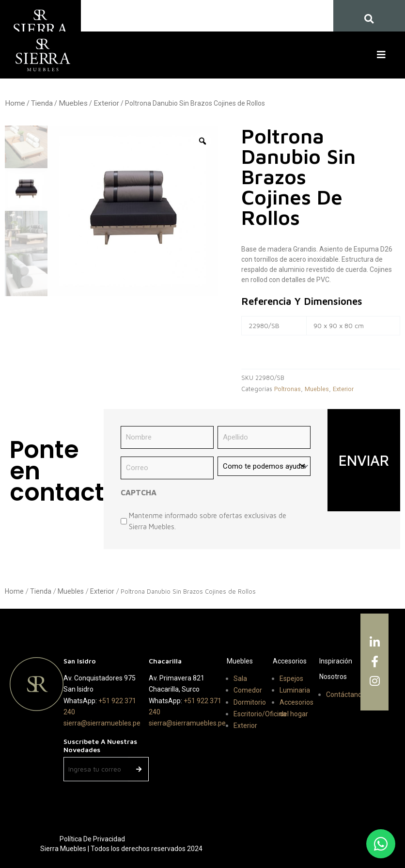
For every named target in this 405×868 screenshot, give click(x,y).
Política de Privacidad (92, 839)
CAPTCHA (139, 492)
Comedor (248, 690)
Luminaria (295, 690)
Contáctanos (346, 694)
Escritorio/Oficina (260, 714)
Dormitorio (250, 702)
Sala (240, 679)
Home (15, 103)
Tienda (42, 103)
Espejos (291, 679)
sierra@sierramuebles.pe (102, 723)
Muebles (73, 103)
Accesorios (290, 661)
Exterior (106, 103)
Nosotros (333, 677)
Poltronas (288, 389)
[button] (383, 55)
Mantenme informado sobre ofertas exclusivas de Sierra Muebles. (208, 521)
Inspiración (336, 661)
